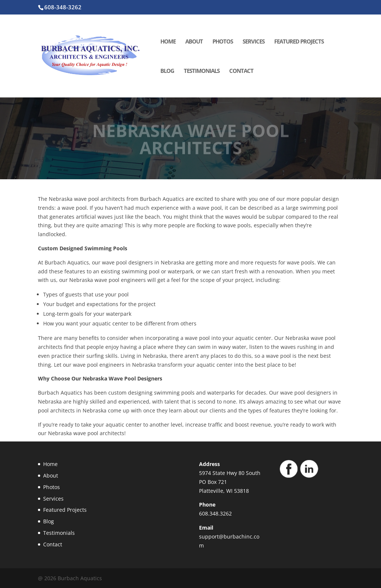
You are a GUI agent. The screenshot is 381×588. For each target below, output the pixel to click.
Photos (223, 42)
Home (168, 42)
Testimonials (202, 71)
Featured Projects (299, 42)
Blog (167, 71)
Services (254, 42)
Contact (241, 71)
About (194, 42)
